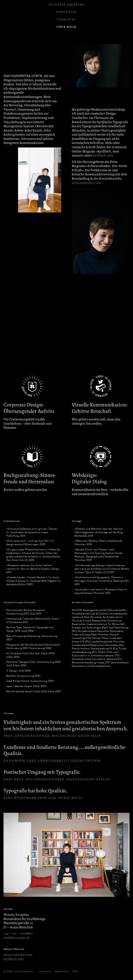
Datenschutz (62, 971)
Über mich (66, 27)
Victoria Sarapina (66, 5)
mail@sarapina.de (17, 938)
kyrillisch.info (103, 156)
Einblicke (66, 19)
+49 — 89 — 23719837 (18, 934)
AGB (75, 971)
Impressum (45, 971)
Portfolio (66, 12)
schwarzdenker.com (86, 183)
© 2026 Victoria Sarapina (18, 971)
